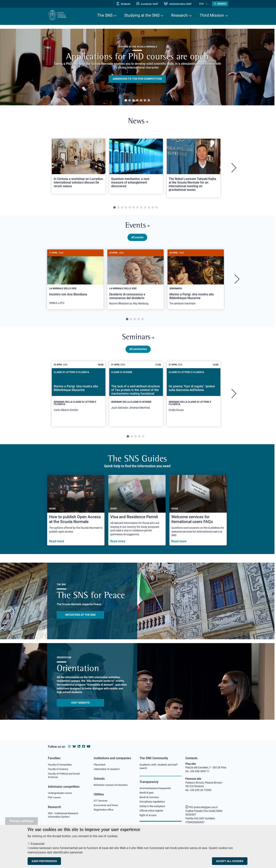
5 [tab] (141, 101)
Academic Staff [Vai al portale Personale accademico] (151, 4)
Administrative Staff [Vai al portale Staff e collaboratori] (182, 4)
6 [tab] (145, 101)
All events (137, 240)
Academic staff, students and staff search (160, 767)
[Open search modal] (220, 4)
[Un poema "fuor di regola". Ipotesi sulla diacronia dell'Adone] (194, 398)
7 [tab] (149, 101)
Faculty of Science (59, 769)
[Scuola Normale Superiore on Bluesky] (74, 746)
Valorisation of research (108, 769)
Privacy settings (22, 821)
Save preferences (44, 861)
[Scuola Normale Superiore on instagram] (69, 746)
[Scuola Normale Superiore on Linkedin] (79, 746)
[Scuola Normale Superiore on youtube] (89, 746)
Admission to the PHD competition (137, 79)
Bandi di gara (147, 793)
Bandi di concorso (150, 798)
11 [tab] (153, 209)
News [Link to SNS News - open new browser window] (138, 122)
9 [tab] (145, 209)
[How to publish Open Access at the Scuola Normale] (76, 515)
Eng (203, 4)
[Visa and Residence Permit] (137, 515)
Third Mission (212, 15)
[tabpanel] (137, 67)
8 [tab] (141, 209)
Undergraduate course (61, 794)
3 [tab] (133, 101)
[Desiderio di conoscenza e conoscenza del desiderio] (136, 282)
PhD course (55, 799)
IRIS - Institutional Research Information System (64, 816)
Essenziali (38, 844)
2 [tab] (130, 101)
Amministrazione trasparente (157, 789)
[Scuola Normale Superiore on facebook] (84, 746)
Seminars (138, 341)
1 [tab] (126, 101)
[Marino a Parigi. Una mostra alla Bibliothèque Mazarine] (196, 282)
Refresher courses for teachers (112, 785)
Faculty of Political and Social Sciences (65, 776)
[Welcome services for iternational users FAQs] (198, 515)
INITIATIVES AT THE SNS (80, 619)
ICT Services (101, 802)
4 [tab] (137, 101)
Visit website (80, 707)
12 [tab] (157, 209)
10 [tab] (149, 209)
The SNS (105, 15)
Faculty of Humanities (61, 765)
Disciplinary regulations (153, 803)
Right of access (149, 817)
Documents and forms (107, 806)
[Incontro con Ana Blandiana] (75, 282)
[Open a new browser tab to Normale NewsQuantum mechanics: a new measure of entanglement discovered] (136, 168)
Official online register (152, 812)
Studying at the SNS (142, 15)
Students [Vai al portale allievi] (128, 4)
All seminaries (138, 353)
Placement (100, 765)
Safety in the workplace (153, 807)
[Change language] (207, 4)
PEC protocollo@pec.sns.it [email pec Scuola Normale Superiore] (203, 807)
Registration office (105, 811)
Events (137, 228)
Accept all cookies (230, 861)
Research (179, 15)
